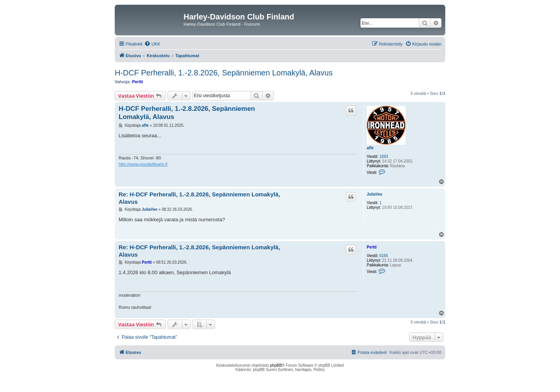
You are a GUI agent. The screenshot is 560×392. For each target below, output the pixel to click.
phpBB (276, 365)
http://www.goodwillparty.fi (143, 164)
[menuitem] (152, 44)
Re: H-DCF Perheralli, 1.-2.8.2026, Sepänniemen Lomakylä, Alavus (199, 198)
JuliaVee (374, 194)
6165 (384, 256)
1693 (384, 157)
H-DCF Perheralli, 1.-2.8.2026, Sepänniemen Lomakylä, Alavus (224, 73)
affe (370, 148)
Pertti (138, 82)
